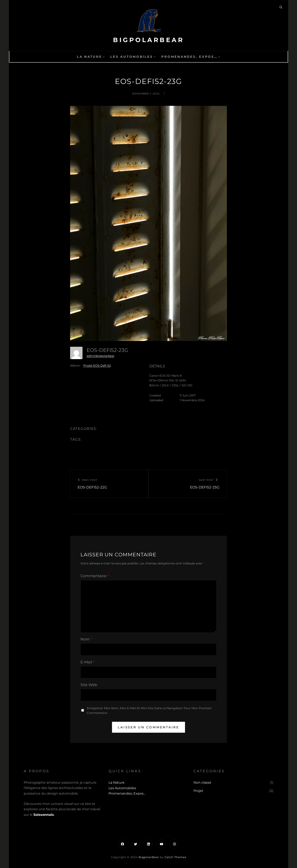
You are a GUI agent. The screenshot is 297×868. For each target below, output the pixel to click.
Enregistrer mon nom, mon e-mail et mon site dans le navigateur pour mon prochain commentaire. (149, 711)
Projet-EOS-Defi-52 (97, 366)
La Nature (90, 57)
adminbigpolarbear (101, 356)
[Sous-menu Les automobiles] (155, 57)
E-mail (88, 662)
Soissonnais (44, 815)
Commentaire (95, 576)
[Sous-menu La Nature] (104, 57)
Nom (86, 639)
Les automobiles (132, 57)
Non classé (202, 782)
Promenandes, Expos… (189, 57)
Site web (89, 685)
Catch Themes (175, 857)
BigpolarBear (148, 40)
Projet (198, 791)
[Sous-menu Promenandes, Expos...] (219, 57)
